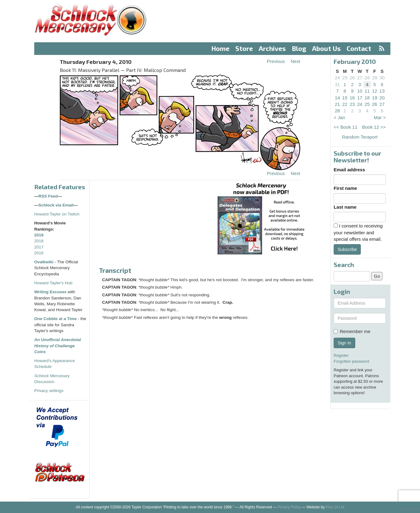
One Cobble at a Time (56, 319)
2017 (39, 247)
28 (367, 78)
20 (382, 98)
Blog (299, 48)
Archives (272, 48)
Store (244, 48)
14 (338, 98)
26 (352, 78)
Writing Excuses (50, 292)
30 (382, 78)
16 (352, 98)
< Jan (339, 117)
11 (367, 91)
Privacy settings (49, 391)
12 (375, 91)
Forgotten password (351, 361)
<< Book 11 (346, 127)
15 (345, 98)
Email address (349, 170)
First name (345, 188)
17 (360, 98)
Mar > (380, 117)
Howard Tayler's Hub (53, 283)
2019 (39, 235)
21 (338, 104)
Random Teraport (360, 137)
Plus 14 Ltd (335, 507)
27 (360, 78)
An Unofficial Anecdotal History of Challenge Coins (58, 346)
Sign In (344, 343)
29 (375, 78)
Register (341, 355)
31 (338, 84)
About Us (326, 48)
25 (345, 78)
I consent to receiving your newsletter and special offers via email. (358, 232)
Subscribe (347, 249)
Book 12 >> (374, 127)
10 (360, 91)
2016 (39, 253)
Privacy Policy (289, 507)
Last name (345, 207)
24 (338, 78)
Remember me (352, 331)
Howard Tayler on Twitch (57, 214)
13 (382, 91)
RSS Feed (48, 196)
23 (352, 104)
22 (345, 104)
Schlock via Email (56, 205)
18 (367, 98)
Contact (359, 48)
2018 (39, 241)
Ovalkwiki (44, 262)
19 (375, 98)
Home (220, 48)
